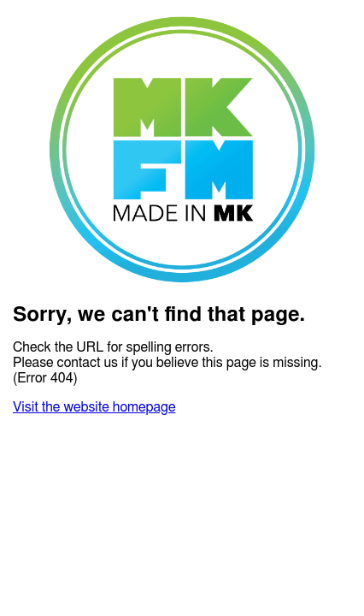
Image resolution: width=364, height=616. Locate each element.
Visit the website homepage (94, 407)
